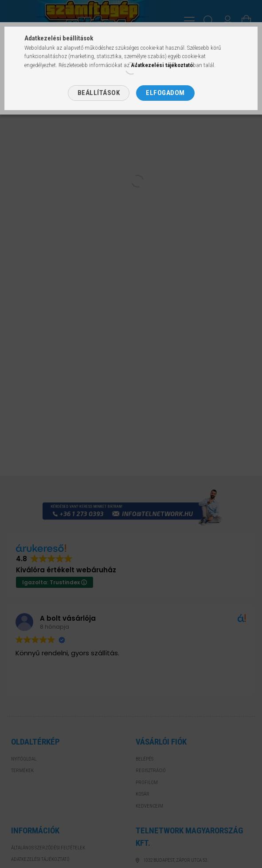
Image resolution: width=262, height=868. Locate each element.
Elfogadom (165, 93)
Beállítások (99, 93)
